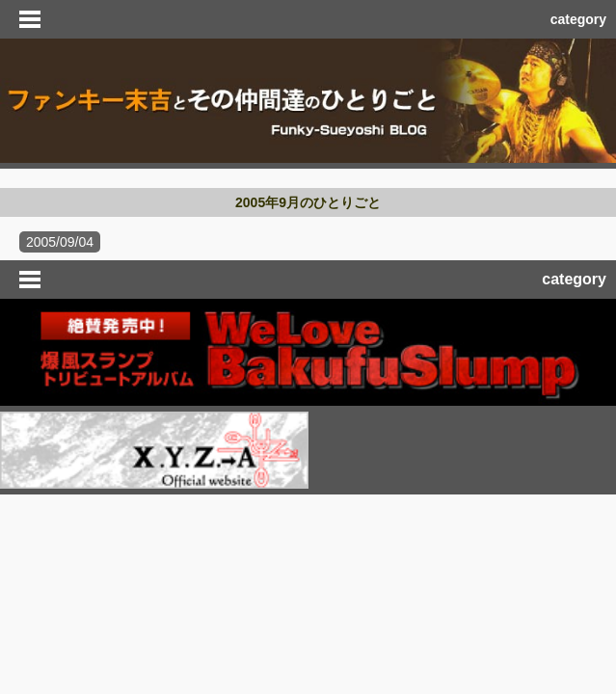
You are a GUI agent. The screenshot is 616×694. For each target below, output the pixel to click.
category (578, 19)
